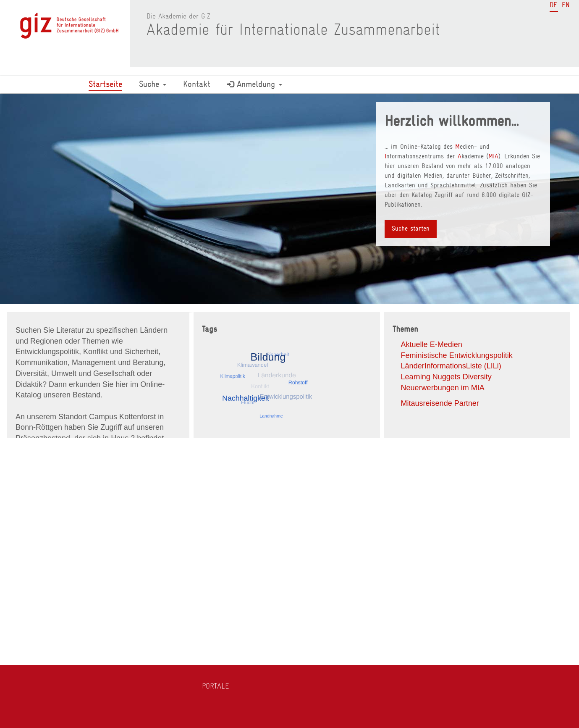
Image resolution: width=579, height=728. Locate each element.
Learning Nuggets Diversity (446, 377)
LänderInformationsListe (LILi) (451, 366)
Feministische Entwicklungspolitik (457, 355)
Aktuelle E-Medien (432, 344)
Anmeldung (255, 84)
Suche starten (411, 229)
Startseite (105, 84)
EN (566, 5)
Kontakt (197, 84)
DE (553, 5)
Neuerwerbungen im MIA (443, 388)
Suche (153, 84)
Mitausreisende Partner (440, 403)
